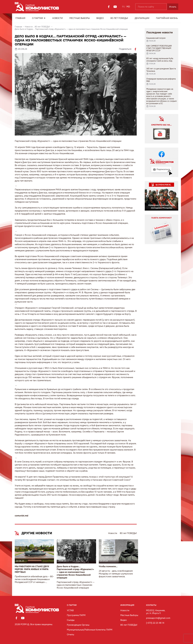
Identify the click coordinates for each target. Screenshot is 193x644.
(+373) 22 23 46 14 (155, 623)
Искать (173, 7)
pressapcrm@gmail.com (158, 618)
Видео (100, 18)
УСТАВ (70, 610)
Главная (20, 18)
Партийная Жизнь (167, 18)
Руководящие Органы (78, 625)
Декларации (142, 18)
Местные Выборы (80, 18)
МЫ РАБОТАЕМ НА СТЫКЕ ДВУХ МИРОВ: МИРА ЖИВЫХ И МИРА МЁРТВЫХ (32, 569)
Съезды (71, 620)
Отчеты (70, 635)
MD (128, 7)
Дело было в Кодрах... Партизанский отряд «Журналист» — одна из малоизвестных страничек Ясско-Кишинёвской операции (75, 572)
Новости (57, 18)
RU (124, 7)
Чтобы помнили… (108, 566)
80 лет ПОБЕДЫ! (119, 18)
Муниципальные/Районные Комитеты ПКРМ (90, 630)
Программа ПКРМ (76, 615)
